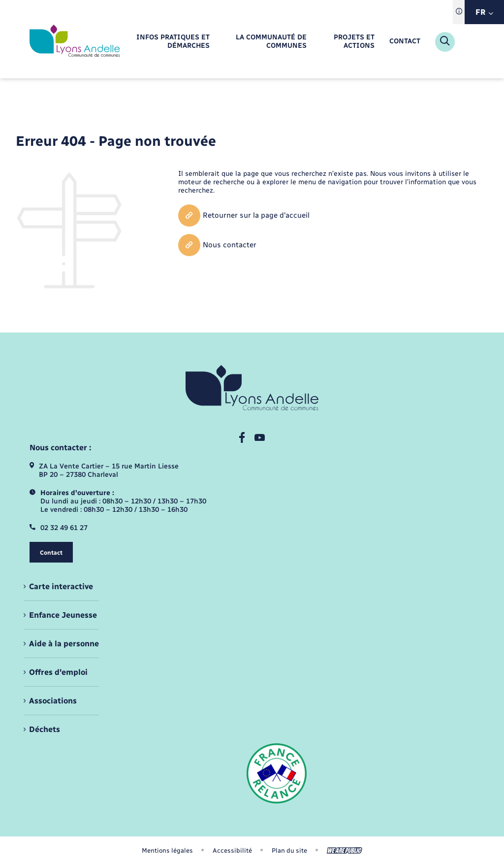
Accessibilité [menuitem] (232, 850)
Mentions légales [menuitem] (167, 850)
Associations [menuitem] (53, 701)
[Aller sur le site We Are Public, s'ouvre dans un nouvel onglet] (345, 850)
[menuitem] (167, 42)
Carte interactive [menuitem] (61, 586)
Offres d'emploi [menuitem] (58, 672)
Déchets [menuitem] (45, 729)
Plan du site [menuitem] (289, 850)
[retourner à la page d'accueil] (75, 42)
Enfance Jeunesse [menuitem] (63, 615)
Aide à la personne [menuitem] (64, 644)
